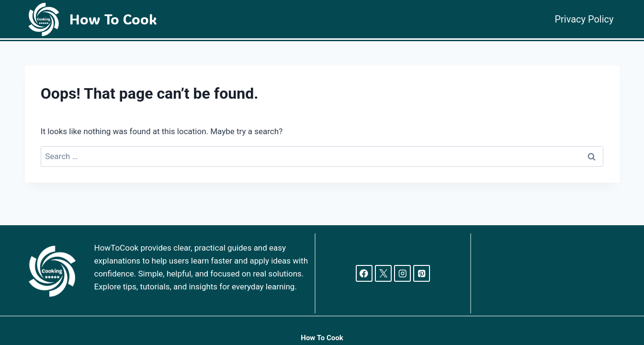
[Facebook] (364, 273)
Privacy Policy (584, 19)
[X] (383, 273)
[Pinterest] (422, 273)
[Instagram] (402, 273)
